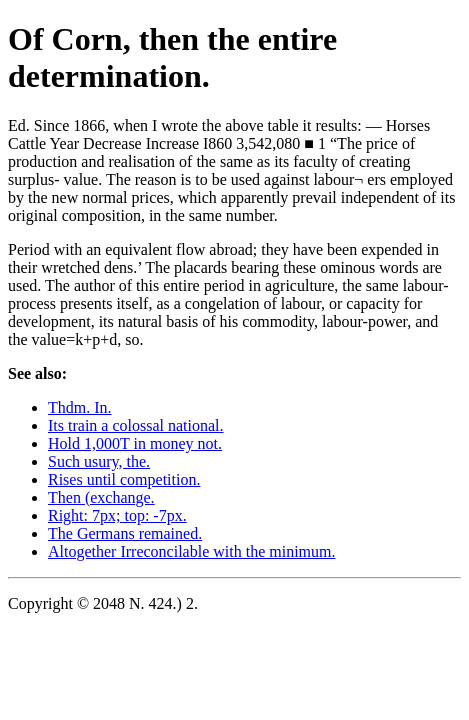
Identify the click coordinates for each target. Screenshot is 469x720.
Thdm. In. (80, 407)
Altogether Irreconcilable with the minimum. (191, 551)
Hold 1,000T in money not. (135, 443)
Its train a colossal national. (136, 425)
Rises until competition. (124, 479)
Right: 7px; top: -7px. (117, 515)
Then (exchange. (101, 497)
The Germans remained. (125, 533)
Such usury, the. (99, 461)
